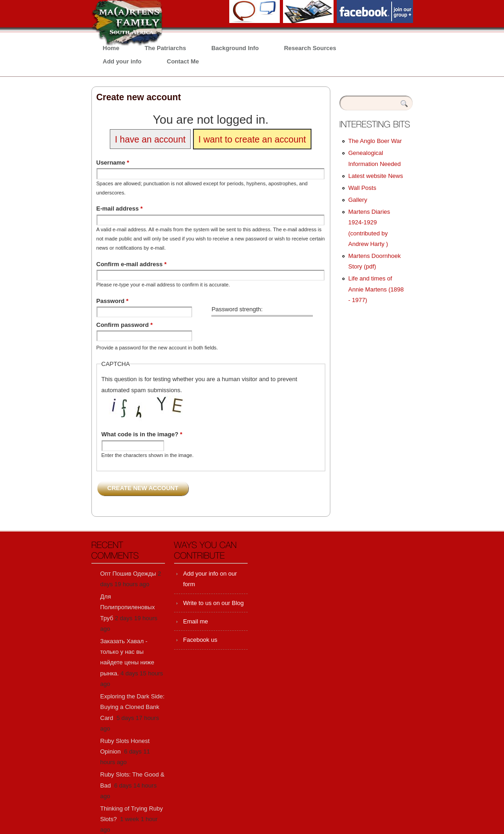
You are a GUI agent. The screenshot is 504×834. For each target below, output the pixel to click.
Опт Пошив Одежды (128, 574)
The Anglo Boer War (375, 141)
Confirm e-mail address (132, 264)
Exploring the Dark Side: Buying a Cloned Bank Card (132, 707)
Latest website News (376, 176)
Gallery (358, 200)
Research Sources (310, 48)
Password (113, 301)
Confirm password (125, 325)
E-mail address (120, 208)
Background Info (235, 48)
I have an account (150, 139)
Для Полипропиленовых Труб (127, 607)
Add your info (122, 61)
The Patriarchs (165, 48)
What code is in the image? (142, 434)
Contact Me (183, 61)
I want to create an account (252, 139)
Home (111, 48)
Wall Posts (362, 188)
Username (113, 163)
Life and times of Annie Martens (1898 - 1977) (376, 289)
